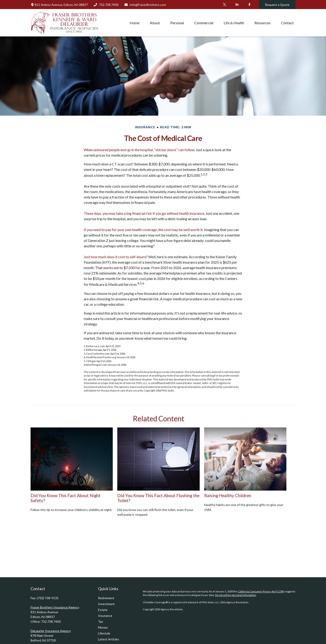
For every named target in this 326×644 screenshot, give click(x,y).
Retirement (106, 598)
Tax (101, 621)
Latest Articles (109, 639)
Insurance (105, 616)
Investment (106, 604)
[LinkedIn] (237, 5)
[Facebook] (249, 5)
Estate (103, 610)
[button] (135, 23)
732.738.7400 (106, 5)
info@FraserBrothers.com (145, 5)
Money (103, 627)
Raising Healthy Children (228, 496)
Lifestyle (104, 633)
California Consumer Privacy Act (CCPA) (261, 591)
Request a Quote (277, 5)
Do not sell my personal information (236, 595)
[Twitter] (224, 5)
